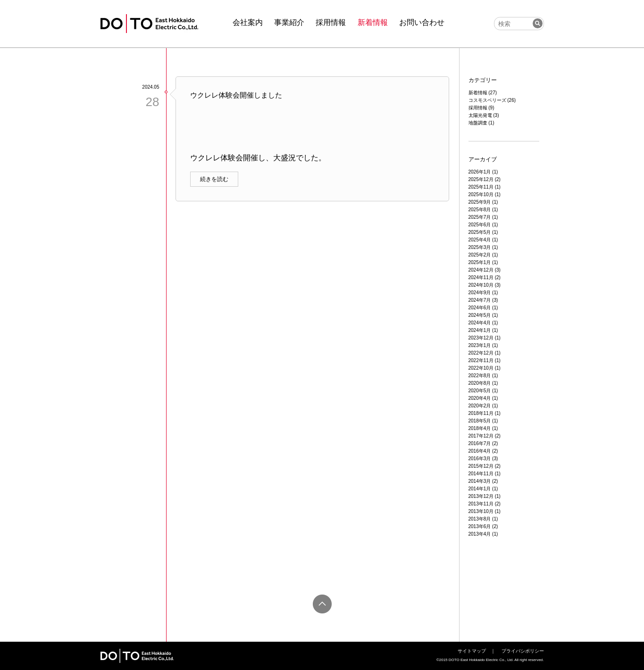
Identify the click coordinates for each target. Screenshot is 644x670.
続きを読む (214, 179)
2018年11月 (481, 413)
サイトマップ (472, 651)
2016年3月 (480, 459)
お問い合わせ (422, 22)
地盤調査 (478, 123)
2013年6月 (480, 526)
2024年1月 (480, 330)
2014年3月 (480, 481)
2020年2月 (480, 406)
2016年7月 (480, 443)
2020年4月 (480, 398)
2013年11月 (481, 504)
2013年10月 (481, 511)
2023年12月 (481, 338)
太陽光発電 (480, 115)
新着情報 (373, 22)
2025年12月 (481, 179)
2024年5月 (480, 315)
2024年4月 (480, 323)
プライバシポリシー (523, 651)
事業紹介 (289, 22)
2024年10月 (481, 285)
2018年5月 (480, 421)
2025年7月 (480, 217)
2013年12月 (481, 496)
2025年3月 (480, 247)
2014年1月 (480, 489)
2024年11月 (481, 277)
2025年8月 (480, 210)
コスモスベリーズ (487, 100)
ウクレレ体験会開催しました (236, 95)
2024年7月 (480, 300)
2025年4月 (480, 240)
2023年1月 (480, 345)
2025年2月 (480, 255)
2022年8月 (480, 376)
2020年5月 (480, 391)
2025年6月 (480, 225)
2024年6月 (480, 308)
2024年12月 (481, 270)
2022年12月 (481, 353)
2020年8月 (480, 383)
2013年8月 (480, 519)
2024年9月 (480, 293)
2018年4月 (480, 428)
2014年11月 (481, 474)
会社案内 (248, 22)
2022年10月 (481, 368)
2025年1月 (480, 262)
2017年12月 (481, 436)
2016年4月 (480, 451)
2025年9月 (480, 202)
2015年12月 (481, 466)
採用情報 (331, 22)
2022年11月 (481, 360)
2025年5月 (480, 232)
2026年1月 (480, 172)
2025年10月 (481, 194)
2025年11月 (481, 187)
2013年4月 (480, 534)
